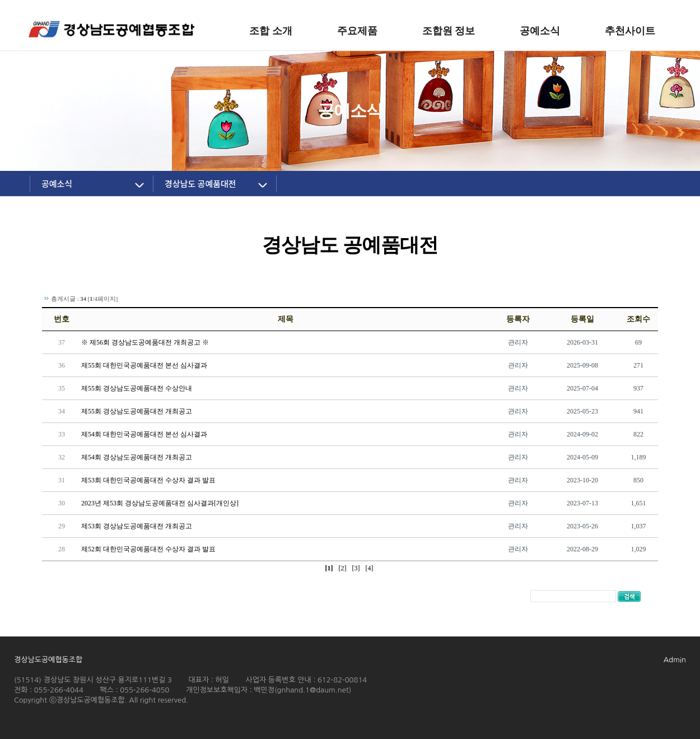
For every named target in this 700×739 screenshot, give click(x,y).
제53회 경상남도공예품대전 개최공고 (137, 526)
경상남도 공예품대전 (200, 183)
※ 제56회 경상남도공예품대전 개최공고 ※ (145, 342)
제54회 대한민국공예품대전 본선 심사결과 (144, 434)
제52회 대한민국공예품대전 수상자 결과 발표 (148, 549)
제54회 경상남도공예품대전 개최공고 (137, 457)
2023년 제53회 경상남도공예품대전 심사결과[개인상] (160, 503)
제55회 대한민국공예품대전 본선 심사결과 (144, 365)
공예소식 (57, 183)
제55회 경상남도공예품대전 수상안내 (137, 388)
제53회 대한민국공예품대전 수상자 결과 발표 (148, 480)
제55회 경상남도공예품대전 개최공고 (137, 411)
